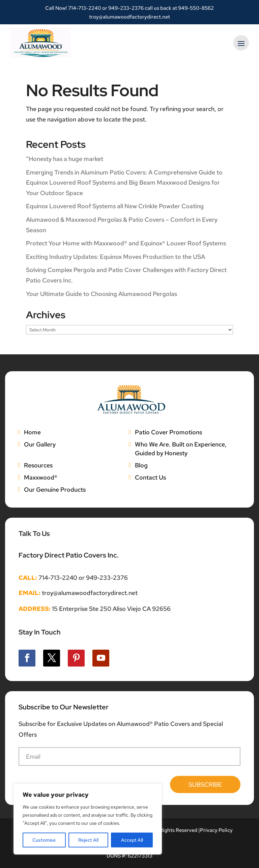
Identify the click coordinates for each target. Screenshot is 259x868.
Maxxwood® (41, 477)
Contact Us (150, 477)
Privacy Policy (216, 830)
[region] (88, 819)
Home (32, 432)
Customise (44, 840)
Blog (141, 465)
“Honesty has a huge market (65, 159)
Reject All (88, 840)
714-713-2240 (85, 8)
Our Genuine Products (55, 490)
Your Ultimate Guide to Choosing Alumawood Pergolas (102, 294)
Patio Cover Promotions (168, 432)
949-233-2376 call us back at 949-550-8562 (161, 8)
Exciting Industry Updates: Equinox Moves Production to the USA (116, 257)
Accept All (132, 840)
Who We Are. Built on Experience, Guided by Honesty (181, 449)
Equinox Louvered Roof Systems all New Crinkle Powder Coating (115, 206)
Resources (38, 465)
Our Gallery (40, 444)
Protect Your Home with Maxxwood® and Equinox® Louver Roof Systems (126, 243)
